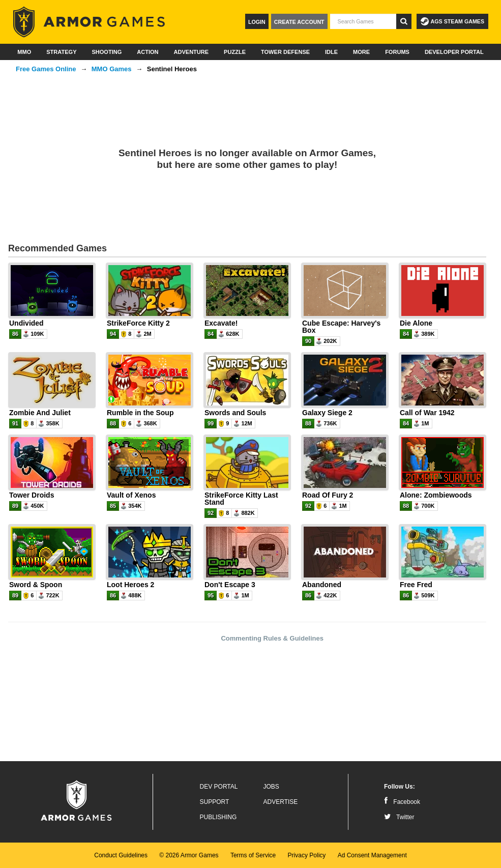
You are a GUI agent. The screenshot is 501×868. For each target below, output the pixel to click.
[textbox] (363, 21)
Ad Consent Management (372, 855)
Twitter (399, 817)
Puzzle (235, 52)
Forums (397, 52)
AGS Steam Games (452, 21)
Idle (331, 52)
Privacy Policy (307, 855)
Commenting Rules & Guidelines (272, 638)
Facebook (402, 802)
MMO (24, 52)
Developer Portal (454, 52)
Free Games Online (46, 69)
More (361, 52)
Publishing (218, 817)
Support (215, 802)
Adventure (191, 52)
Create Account (299, 22)
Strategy (61, 52)
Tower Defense (285, 52)
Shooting (107, 52)
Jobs (271, 787)
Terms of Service (253, 855)
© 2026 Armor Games (189, 855)
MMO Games (112, 69)
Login (257, 22)
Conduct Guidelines (121, 855)
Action (148, 52)
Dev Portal (219, 787)
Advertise (281, 802)
